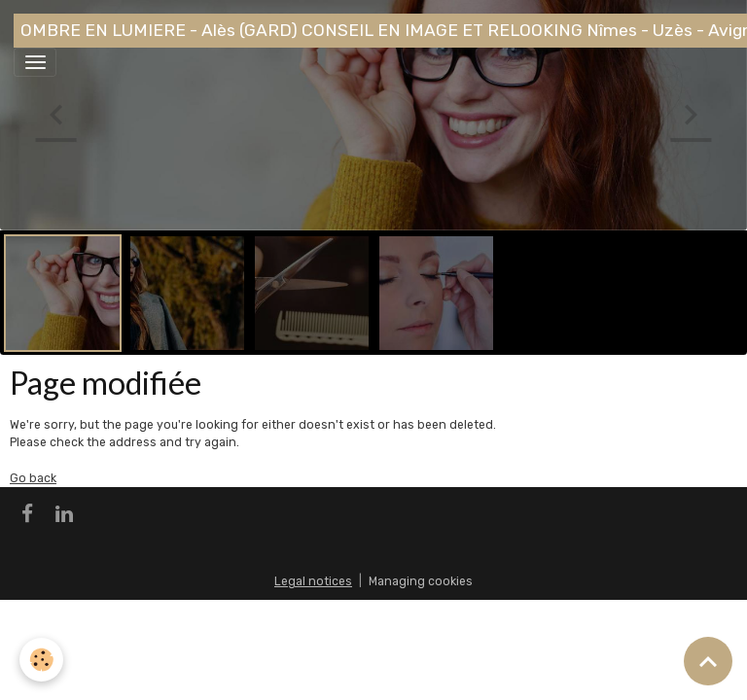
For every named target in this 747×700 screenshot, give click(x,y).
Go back (33, 478)
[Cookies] (41, 660)
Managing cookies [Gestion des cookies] (421, 581)
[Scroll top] (708, 661)
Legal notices (313, 581)
